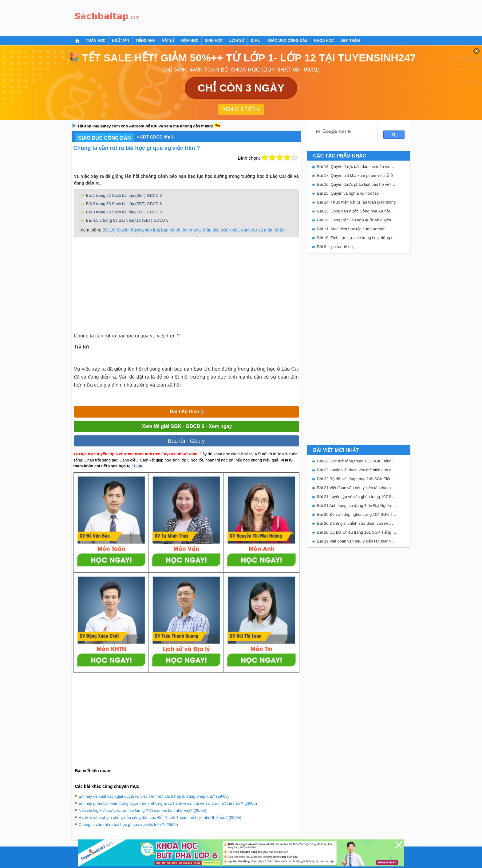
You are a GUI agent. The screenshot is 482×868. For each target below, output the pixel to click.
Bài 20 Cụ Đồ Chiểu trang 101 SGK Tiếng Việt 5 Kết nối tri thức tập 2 (357, 532)
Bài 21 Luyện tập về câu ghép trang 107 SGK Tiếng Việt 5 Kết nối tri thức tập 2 (357, 497)
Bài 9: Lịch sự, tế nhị (336, 247)
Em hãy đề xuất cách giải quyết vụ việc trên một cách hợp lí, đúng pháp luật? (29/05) (154, 796)
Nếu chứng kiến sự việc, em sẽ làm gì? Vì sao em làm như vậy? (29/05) (142, 810)
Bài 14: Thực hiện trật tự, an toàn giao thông (357, 202)
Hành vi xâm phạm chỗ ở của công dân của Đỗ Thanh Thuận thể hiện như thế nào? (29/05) (160, 817)
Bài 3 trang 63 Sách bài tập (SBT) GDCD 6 (124, 212)
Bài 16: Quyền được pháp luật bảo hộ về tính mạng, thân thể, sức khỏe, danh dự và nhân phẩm (194, 230)
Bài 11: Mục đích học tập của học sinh (352, 229)
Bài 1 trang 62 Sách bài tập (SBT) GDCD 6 (124, 195)
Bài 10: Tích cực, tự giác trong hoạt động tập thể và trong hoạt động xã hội (357, 238)
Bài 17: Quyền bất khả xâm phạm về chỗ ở (355, 175)
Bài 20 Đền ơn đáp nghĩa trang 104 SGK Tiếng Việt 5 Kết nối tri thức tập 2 (357, 514)
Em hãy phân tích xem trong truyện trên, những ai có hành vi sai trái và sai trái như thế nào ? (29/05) (168, 803)
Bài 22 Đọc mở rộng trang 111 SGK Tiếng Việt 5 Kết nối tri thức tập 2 (357, 461)
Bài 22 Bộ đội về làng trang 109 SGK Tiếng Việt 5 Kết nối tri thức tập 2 (357, 479)
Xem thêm (350, 41)
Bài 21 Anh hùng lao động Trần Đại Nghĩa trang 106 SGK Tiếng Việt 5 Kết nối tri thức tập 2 (357, 506)
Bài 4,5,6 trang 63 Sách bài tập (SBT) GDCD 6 (127, 220)
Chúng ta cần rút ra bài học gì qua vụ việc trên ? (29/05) (128, 825)
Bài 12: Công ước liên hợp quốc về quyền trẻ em (357, 220)
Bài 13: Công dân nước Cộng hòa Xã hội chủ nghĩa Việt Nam (357, 211)
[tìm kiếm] (343, 131)
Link (138, 466)
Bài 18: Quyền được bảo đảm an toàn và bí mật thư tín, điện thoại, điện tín (357, 167)
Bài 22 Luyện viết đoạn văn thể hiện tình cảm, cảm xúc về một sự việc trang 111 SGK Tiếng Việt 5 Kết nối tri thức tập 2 (357, 470)
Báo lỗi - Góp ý (186, 441)
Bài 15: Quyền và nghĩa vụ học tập (348, 193)
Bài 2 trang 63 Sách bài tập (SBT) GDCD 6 (124, 204)
